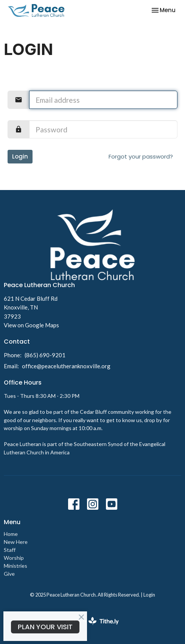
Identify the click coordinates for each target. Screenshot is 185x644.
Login (20, 156)
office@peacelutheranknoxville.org (66, 366)
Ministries (16, 566)
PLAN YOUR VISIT (45, 627)
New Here (16, 542)
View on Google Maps (31, 325)
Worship (14, 558)
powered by (92, 621)
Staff (10, 550)
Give (9, 574)
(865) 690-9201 (45, 355)
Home (11, 534)
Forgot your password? (141, 156)
